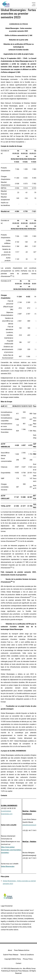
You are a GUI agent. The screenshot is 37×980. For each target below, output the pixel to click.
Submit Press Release (11, 955)
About (10, 950)
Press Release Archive (22, 950)
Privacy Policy (28, 959)
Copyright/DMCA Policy (13, 959)
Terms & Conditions (27, 955)
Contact (18, 963)
